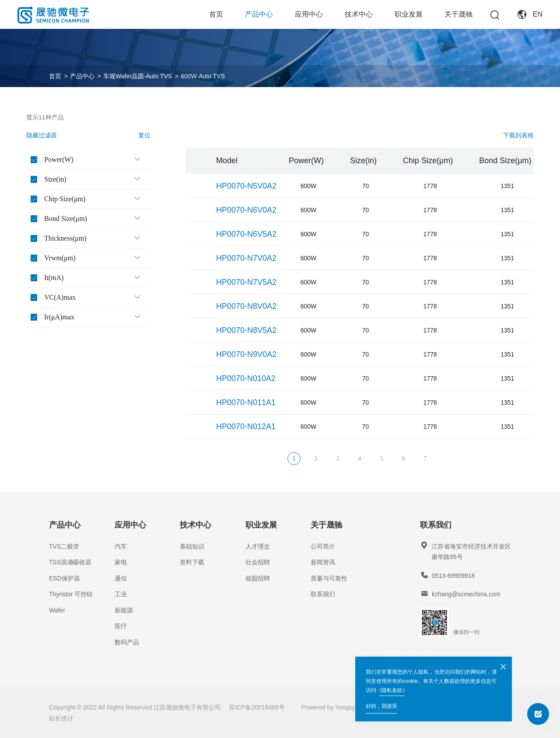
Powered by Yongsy (328, 707)
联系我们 (323, 594)
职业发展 (409, 14)
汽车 (121, 546)
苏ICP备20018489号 (257, 707)
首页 (216, 14)
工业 (121, 594)
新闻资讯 (323, 562)
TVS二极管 (64, 546)
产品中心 (259, 14)
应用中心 (309, 14)
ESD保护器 (65, 578)
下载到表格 (518, 135)
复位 (144, 135)
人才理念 (258, 546)
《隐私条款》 (392, 690)
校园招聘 (258, 578)
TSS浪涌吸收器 (70, 562)
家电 (121, 562)
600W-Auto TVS (203, 76)
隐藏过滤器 (42, 135)
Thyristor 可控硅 (71, 594)
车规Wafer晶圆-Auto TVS (138, 76)
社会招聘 (258, 562)
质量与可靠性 (329, 578)
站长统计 (61, 718)
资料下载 (192, 562)
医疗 (121, 626)
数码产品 (127, 642)
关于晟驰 (458, 14)
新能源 (124, 610)
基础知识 (192, 546)
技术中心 (359, 14)
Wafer (57, 610)
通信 (121, 578)
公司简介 (323, 546)
